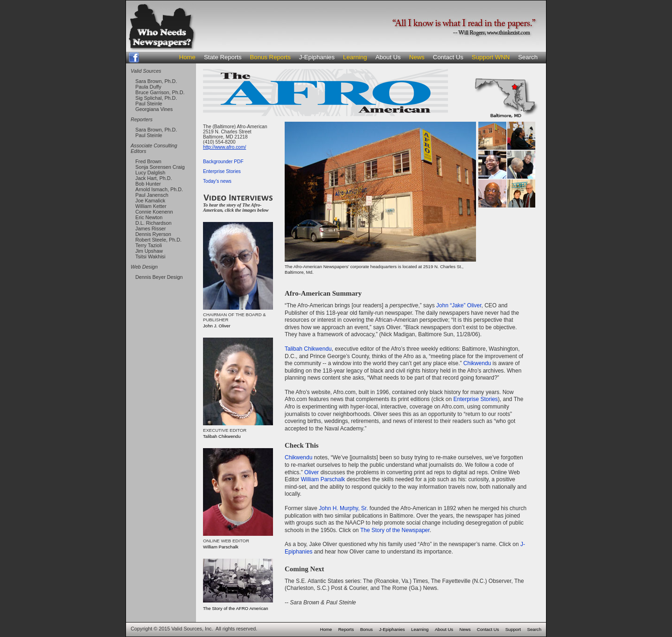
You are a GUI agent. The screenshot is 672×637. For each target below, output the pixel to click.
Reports (346, 629)
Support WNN (491, 57)
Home (187, 57)
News (417, 57)
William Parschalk (323, 479)
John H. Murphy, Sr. (343, 508)
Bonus (367, 629)
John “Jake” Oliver (459, 305)
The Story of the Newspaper (395, 530)
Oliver (311, 472)
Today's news (217, 181)
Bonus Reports (270, 57)
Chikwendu (477, 363)
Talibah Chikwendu (308, 349)
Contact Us (448, 57)
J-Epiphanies (317, 57)
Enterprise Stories (222, 171)
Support (513, 629)
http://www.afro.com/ (224, 147)
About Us (388, 57)
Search (528, 57)
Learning (355, 57)
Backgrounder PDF (223, 162)
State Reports (223, 57)
